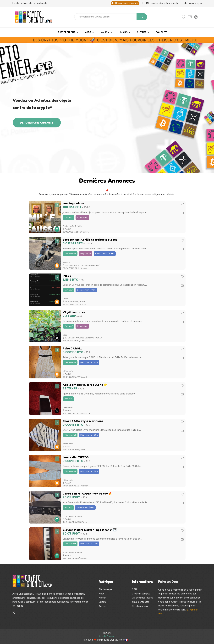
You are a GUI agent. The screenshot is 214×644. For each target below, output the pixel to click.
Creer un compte (141, 594)
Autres (142, 32)
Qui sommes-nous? (143, 598)
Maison (105, 32)
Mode (88, 32)
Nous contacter (140, 602)
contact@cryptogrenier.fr (162, 3)
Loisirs (123, 32)
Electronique (66, 32)
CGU (134, 589)
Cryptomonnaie (140, 606)
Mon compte (193, 3)
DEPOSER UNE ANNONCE (37, 123)
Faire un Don (168, 582)
